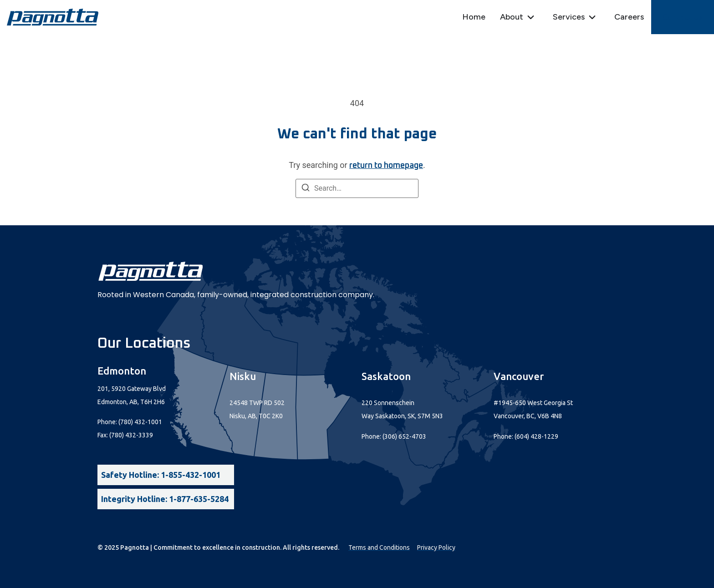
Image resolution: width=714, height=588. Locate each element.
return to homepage (386, 166)
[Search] (306, 189)
